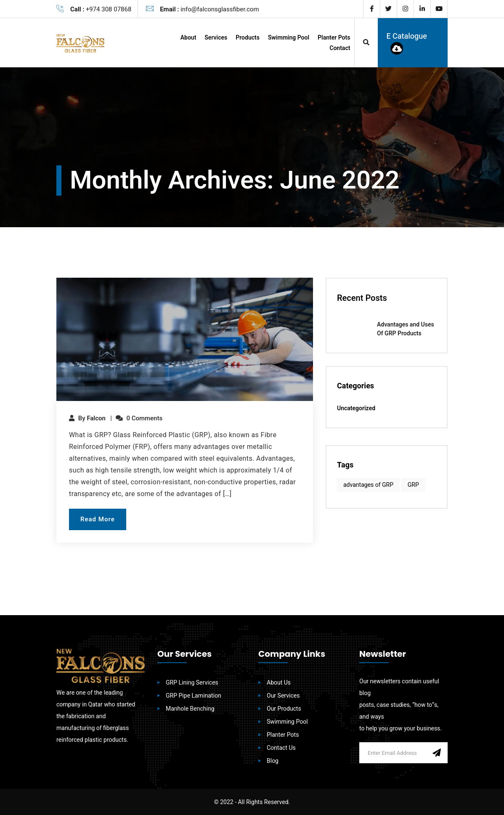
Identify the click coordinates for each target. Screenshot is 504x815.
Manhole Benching (190, 709)
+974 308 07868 (109, 9)
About (188, 38)
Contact (340, 48)
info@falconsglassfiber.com (220, 9)
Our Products (284, 709)
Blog (273, 761)
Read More (98, 519)
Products (248, 38)
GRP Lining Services (192, 683)
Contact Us (281, 748)
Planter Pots (334, 38)
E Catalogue (406, 43)
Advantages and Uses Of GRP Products (406, 329)
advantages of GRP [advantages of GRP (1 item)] (368, 485)
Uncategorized (356, 409)
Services (216, 38)
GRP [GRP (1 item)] (413, 485)
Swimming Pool (289, 38)
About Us (279, 683)
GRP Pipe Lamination (194, 696)
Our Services (283, 696)
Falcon (96, 418)
